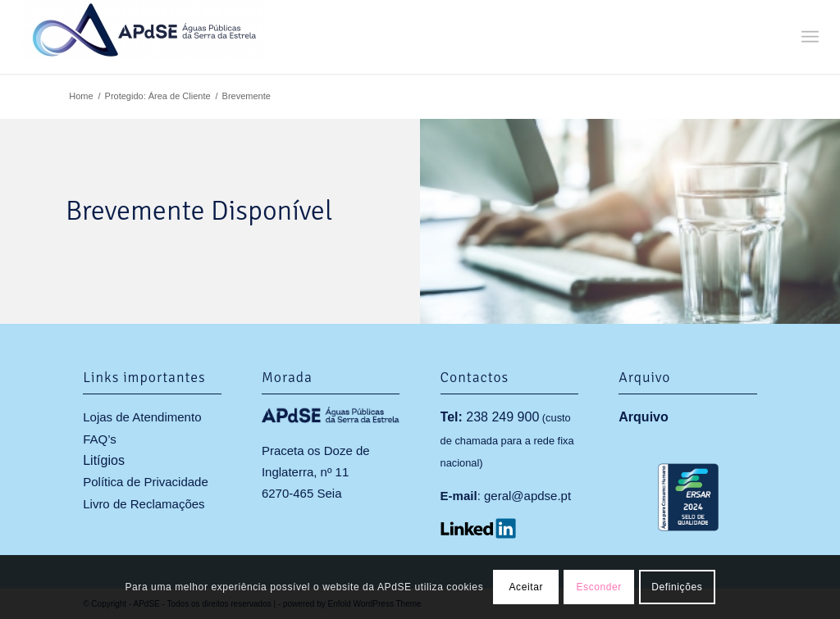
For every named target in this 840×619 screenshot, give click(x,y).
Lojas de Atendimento (142, 417)
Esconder (599, 587)
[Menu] (810, 37)
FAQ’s (100, 439)
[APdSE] (144, 37)
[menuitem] (810, 37)
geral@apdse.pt (527, 496)
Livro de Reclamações (144, 504)
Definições (677, 587)
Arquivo (643, 417)
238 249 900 (502, 417)
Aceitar (526, 587)
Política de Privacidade (146, 482)
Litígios (104, 460)
